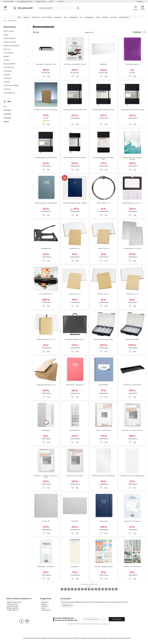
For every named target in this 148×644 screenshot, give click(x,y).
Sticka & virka (36, 17)
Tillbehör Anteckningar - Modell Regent (104, 476)
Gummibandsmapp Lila (132, 64)
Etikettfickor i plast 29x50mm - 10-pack (75, 64)
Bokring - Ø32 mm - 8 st (104, 203)
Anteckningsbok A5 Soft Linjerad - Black (75, 110)
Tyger (65, 17)
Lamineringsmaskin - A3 (46, 294)
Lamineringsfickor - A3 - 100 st (132, 248)
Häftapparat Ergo (46, 248)
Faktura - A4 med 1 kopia (103, 430)
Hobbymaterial (74, 17)
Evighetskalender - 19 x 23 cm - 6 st (132, 203)
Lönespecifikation (75, 430)
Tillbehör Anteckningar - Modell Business (132, 476)
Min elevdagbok (103, 385)
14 (109, 589)
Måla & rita (27, 17)
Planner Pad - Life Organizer (132, 521)
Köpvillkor (44, 604)
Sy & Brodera (58, 17)
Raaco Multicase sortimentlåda (103, 339)
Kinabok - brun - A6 (104, 248)
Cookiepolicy (45, 606)
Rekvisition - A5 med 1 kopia (75, 476)
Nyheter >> (52, 1)
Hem (5, 21)
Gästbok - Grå (46, 521)
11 (99, 589)
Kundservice (45, 602)
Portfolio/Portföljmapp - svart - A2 (75, 339)
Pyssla (19, 17)
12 (103, 589)
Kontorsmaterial (89, 17)
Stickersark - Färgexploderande (103, 567)
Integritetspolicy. (105, 624)
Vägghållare (104, 64)
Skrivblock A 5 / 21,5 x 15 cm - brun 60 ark (46, 110)
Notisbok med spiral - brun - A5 (46, 339)
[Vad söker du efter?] (59, 8)
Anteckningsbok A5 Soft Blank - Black (46, 158)
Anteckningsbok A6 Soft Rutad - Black (75, 158)
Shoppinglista (75, 567)
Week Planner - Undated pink (75, 385)
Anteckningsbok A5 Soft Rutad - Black (103, 110)
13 (106, 589)
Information (140, 1)
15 (113, 589)
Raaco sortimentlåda (132, 339)
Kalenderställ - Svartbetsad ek (132, 385)
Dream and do (103, 521)
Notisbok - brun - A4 (75, 294)
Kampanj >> (61, 1)
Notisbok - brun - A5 (103, 294)
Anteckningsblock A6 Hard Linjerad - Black (103, 158)
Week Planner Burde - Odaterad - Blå (46, 203)
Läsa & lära (114, 17)
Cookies (43, 608)
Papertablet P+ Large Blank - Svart (46, 64)
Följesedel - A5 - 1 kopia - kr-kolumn (132, 430)
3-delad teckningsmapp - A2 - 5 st (46, 385)
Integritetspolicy (46, 610)
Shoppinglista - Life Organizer (46, 567)
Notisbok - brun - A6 (132, 294)
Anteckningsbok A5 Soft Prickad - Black (132, 110)
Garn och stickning (47, 17)
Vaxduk (98, 17)
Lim (81, 17)
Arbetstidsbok (46, 430)
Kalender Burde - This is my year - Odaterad (132, 158)
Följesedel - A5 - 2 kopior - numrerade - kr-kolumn (46, 476)
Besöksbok (75, 521)
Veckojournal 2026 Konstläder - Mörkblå (75, 203)
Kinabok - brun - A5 (75, 248)
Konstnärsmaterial (124, 17)
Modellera (105, 17)
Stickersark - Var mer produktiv (132, 567)
